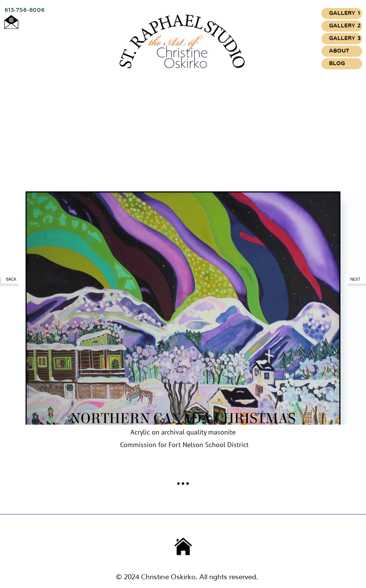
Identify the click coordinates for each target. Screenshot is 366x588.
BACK (12, 279)
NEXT (356, 279)
